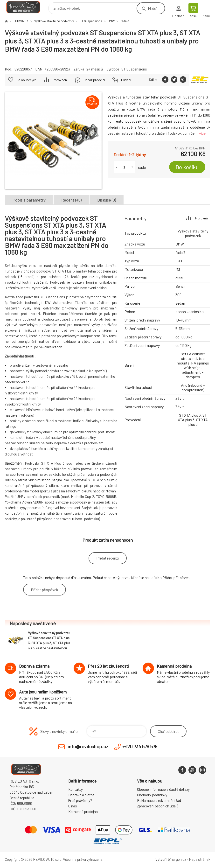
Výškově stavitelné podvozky (54, 21)
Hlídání (126, 80)
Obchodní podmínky (152, 795)
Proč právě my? (80, 800)
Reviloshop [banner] (26, 7)
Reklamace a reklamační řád (159, 800)
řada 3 (125, 21)
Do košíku (187, 167)
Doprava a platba (81, 795)
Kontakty (76, 789)
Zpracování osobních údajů (158, 806)
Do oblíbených (26, 80)
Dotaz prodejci (94, 80)
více (202, 133)
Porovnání (60, 80)
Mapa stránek (200, 859)
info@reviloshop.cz (88, 746)
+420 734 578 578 (140, 746)
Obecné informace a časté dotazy (163, 789)
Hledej (152, 8)
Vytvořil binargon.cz (171, 859)
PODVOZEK (21, 21)
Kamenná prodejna (83, 812)
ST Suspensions (91, 21)
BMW (111, 21)
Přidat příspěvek (45, 590)
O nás (73, 806)
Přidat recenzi (108, 558)
